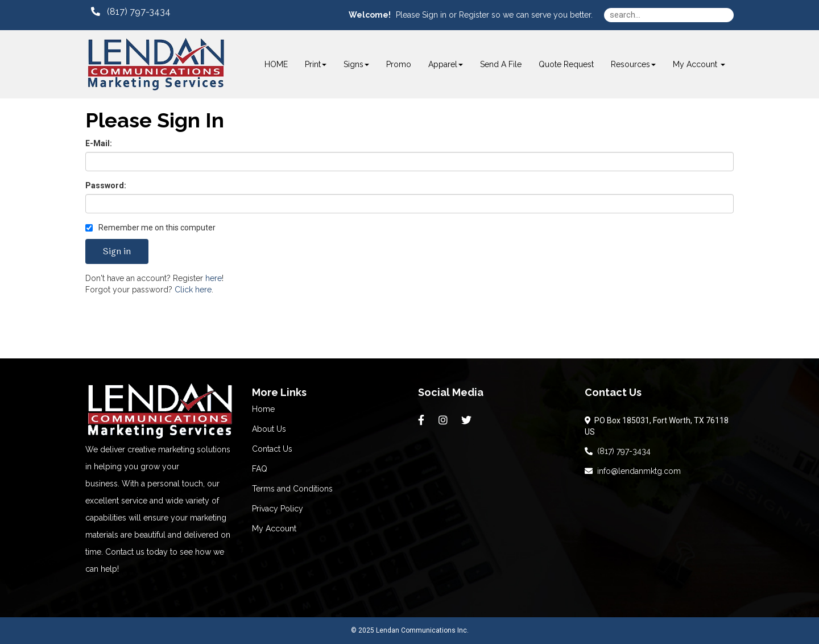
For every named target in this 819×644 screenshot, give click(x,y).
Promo (399, 64)
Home (263, 409)
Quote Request (566, 64)
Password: (106, 185)
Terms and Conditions (292, 489)
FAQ (260, 469)
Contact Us (272, 449)
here (214, 278)
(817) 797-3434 (618, 451)
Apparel (446, 64)
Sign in (434, 15)
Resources (633, 64)
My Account (274, 529)
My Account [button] (699, 64)
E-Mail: (99, 143)
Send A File (501, 64)
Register (474, 15)
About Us (269, 429)
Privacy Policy (278, 509)
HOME (276, 64)
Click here (193, 290)
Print (316, 64)
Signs (356, 64)
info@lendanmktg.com (633, 471)
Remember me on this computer (150, 228)
